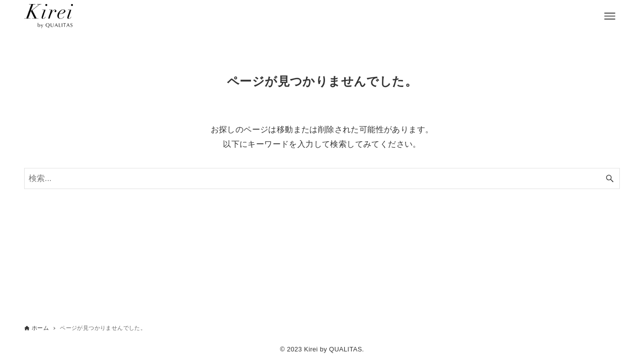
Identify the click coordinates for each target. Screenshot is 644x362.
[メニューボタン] (610, 16)
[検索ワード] (322, 178)
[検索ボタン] (610, 178)
